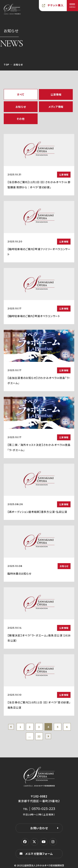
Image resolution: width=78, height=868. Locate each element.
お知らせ (21, 107)
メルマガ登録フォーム (39, 854)
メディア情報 (56, 107)
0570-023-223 (43, 809)
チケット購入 (56, 5)
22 (39, 736)
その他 (21, 119)
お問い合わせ (39, 828)
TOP (6, 64)
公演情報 (56, 94)
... (30, 736)
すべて (21, 94)
